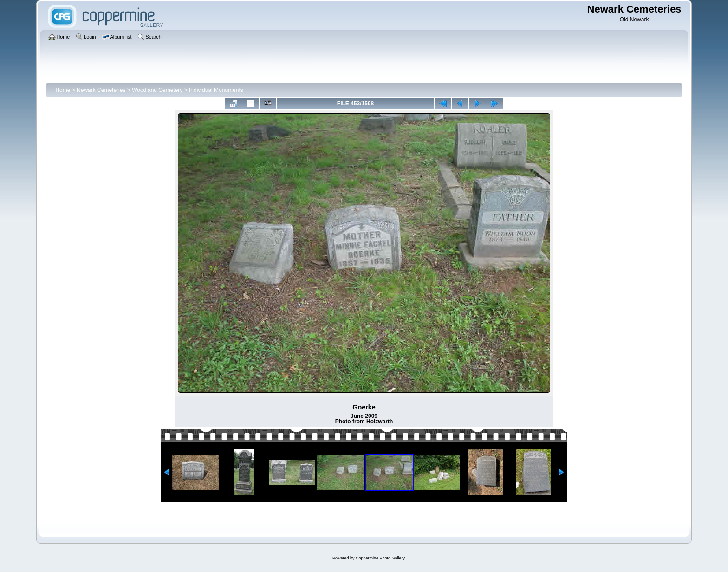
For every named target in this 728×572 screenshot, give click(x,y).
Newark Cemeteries (101, 90)
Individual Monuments (216, 90)
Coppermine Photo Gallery (380, 558)
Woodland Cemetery (157, 90)
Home (63, 90)
